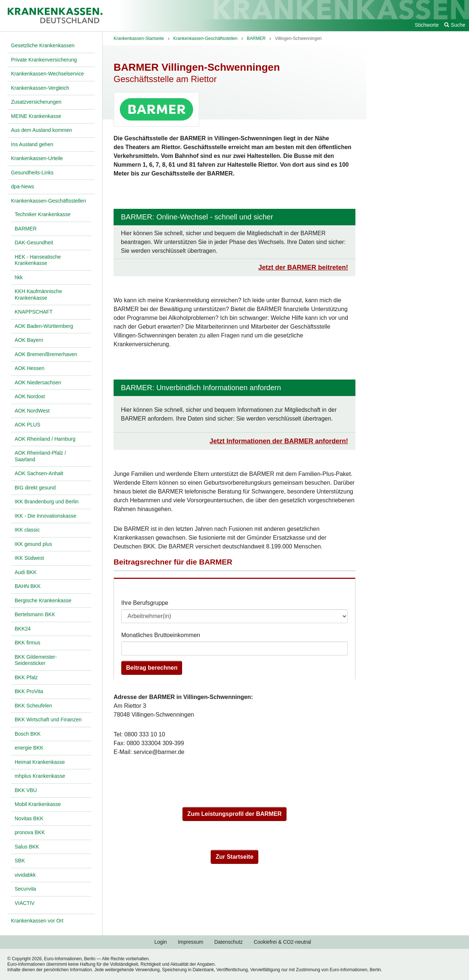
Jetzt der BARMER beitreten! (303, 267)
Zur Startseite (234, 857)
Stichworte (427, 25)
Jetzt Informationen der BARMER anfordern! (279, 441)
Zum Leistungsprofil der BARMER (234, 814)
